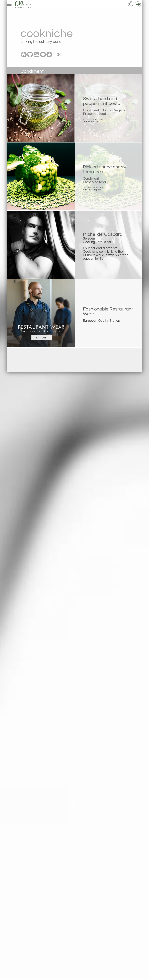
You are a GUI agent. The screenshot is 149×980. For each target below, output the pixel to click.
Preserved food (95, 114)
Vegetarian (122, 110)
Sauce (107, 110)
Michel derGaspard (103, 234)
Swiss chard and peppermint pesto (102, 101)
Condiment (91, 110)
